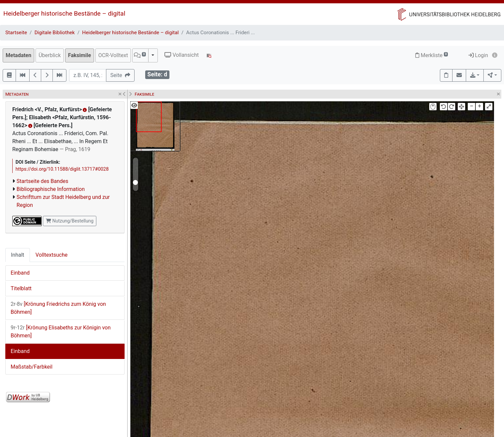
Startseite (16, 33)
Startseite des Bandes (43, 181)
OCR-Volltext (113, 55)
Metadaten (18, 55)
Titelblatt (21, 288)
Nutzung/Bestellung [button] (70, 221)
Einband (20, 273)
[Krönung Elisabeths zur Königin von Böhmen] (61, 332)
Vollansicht (182, 55)
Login (478, 55)
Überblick (50, 55)
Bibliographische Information (51, 189)
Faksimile (80, 55)
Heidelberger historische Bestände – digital (64, 13)
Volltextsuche (51, 255)
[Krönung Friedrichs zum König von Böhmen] (58, 308)
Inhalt (18, 255)
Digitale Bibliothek (55, 33)
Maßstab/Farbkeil (32, 367)
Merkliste (432, 55)
